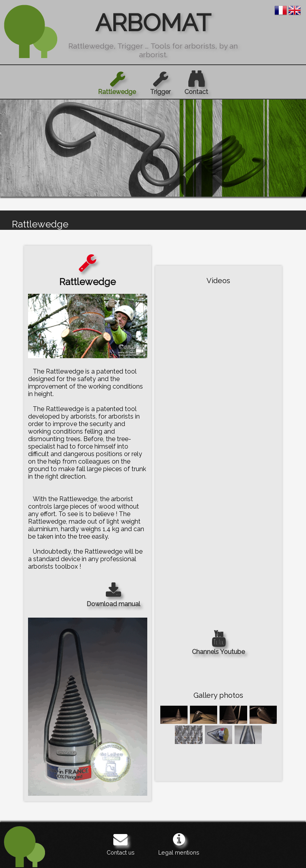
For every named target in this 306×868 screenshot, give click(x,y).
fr (281, 10)
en (295, 10)
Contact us (121, 844)
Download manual (113, 595)
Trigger (160, 83)
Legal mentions (179, 844)
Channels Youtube (218, 643)
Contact (196, 83)
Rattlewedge (117, 83)
